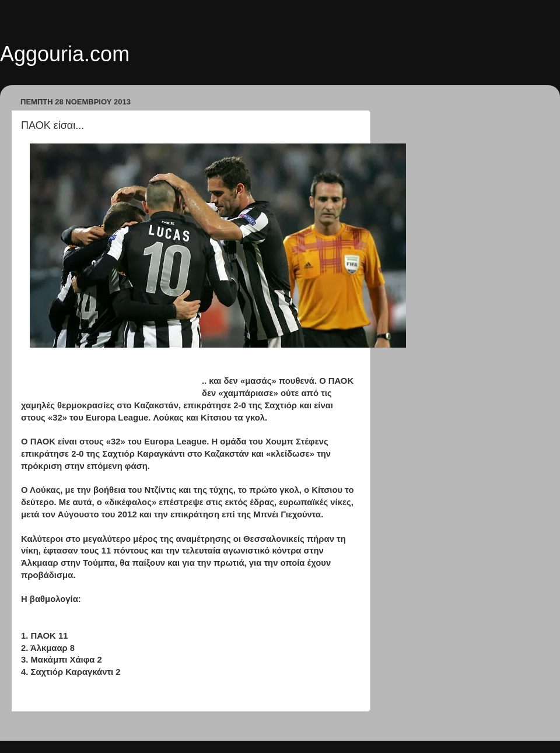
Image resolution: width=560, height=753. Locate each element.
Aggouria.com (65, 54)
